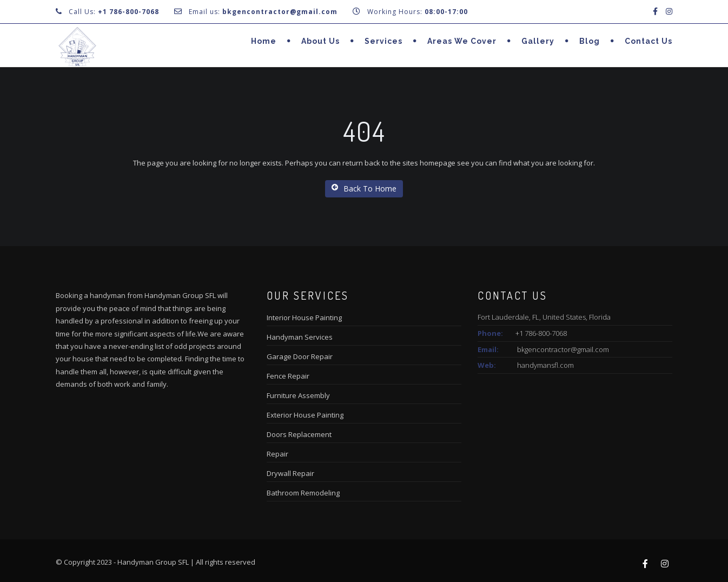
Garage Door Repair (300, 356)
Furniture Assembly (298, 395)
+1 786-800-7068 (128, 12)
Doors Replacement (299, 434)
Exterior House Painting (305, 415)
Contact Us (648, 41)
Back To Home (364, 189)
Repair (277, 454)
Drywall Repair (290, 473)
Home (264, 41)
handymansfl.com (545, 365)
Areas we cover (462, 41)
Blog (590, 41)
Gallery (538, 41)
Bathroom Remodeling (303, 493)
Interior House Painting (304, 318)
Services (383, 41)
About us (320, 41)
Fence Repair (288, 376)
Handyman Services (300, 337)
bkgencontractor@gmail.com (563, 349)
